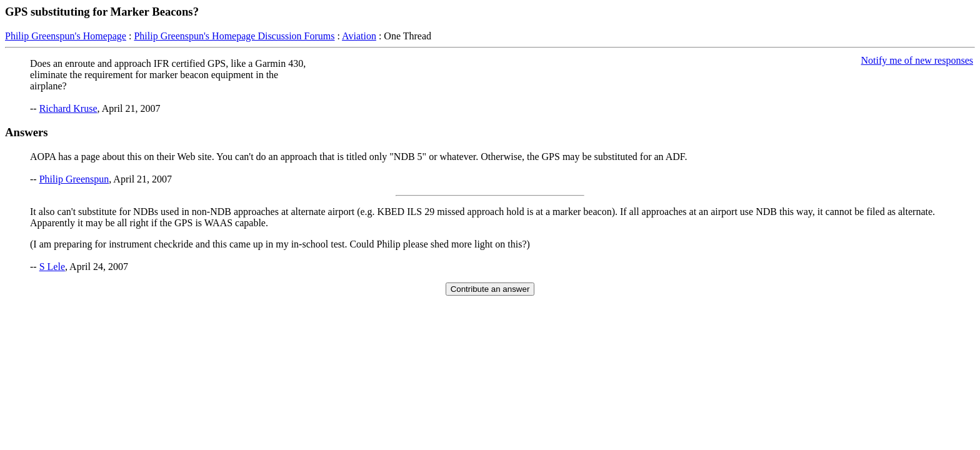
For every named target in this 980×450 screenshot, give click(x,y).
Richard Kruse (68, 108)
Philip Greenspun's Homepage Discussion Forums (234, 36)
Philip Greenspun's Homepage (66, 36)
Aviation (359, 36)
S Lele (52, 267)
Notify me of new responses (917, 60)
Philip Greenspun (74, 179)
